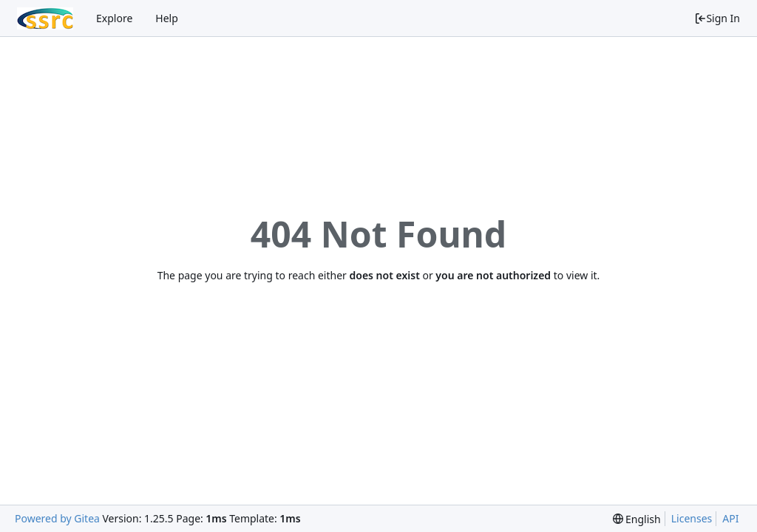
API (730, 518)
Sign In (717, 18)
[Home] (45, 18)
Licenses (692, 518)
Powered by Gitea (57, 518)
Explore (114, 18)
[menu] (637, 519)
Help (167, 18)
